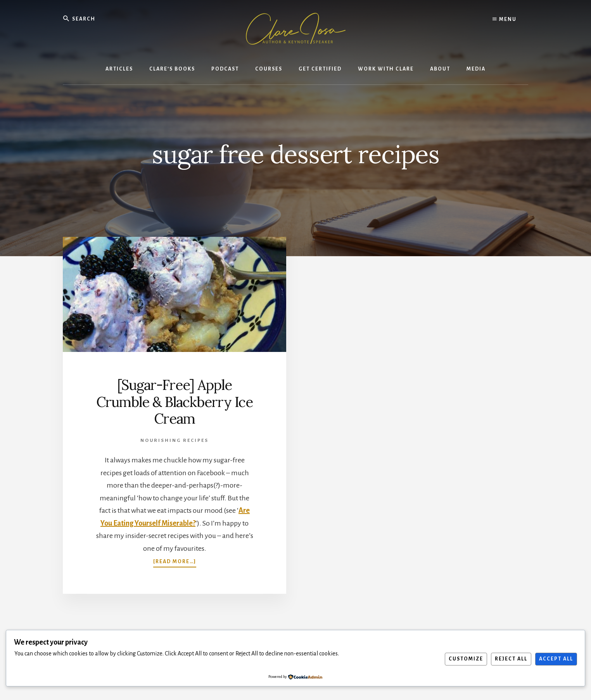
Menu (505, 19)
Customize (466, 659)
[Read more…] (175, 561)
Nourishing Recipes (175, 441)
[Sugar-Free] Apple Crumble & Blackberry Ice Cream (175, 402)
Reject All (511, 659)
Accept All (556, 659)
